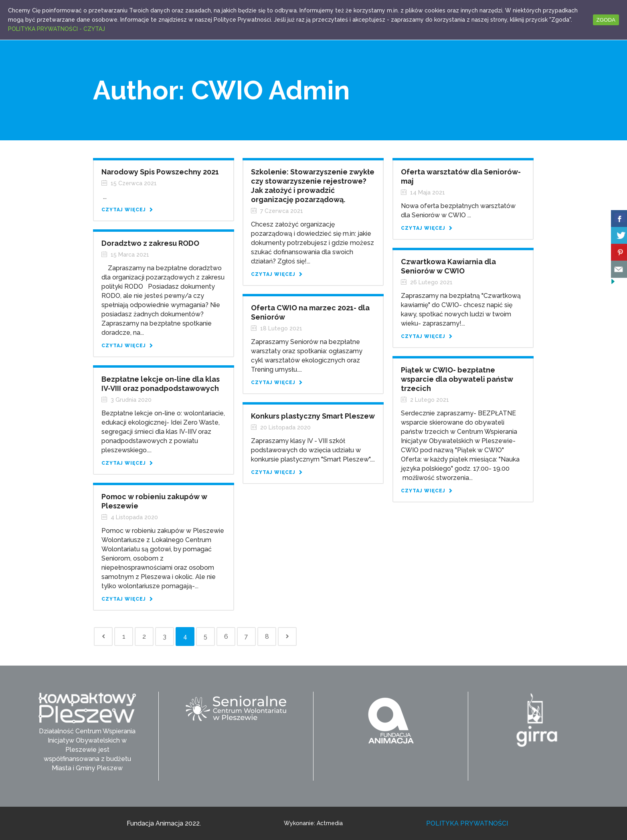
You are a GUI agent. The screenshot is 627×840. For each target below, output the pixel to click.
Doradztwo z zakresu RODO (150, 243)
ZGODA (606, 20)
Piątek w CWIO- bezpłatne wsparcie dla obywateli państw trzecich (457, 379)
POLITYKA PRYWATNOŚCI (467, 823)
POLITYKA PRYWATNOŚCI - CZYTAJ (57, 29)
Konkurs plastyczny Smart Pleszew (313, 416)
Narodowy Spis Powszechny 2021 (160, 172)
